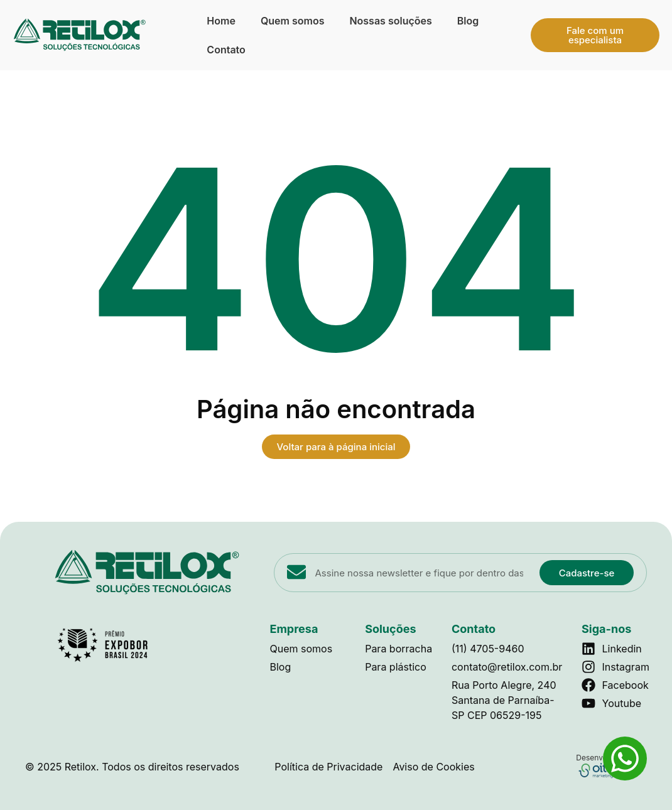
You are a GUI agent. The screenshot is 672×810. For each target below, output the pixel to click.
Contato (226, 50)
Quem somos (293, 21)
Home (221, 21)
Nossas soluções (390, 21)
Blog (468, 21)
